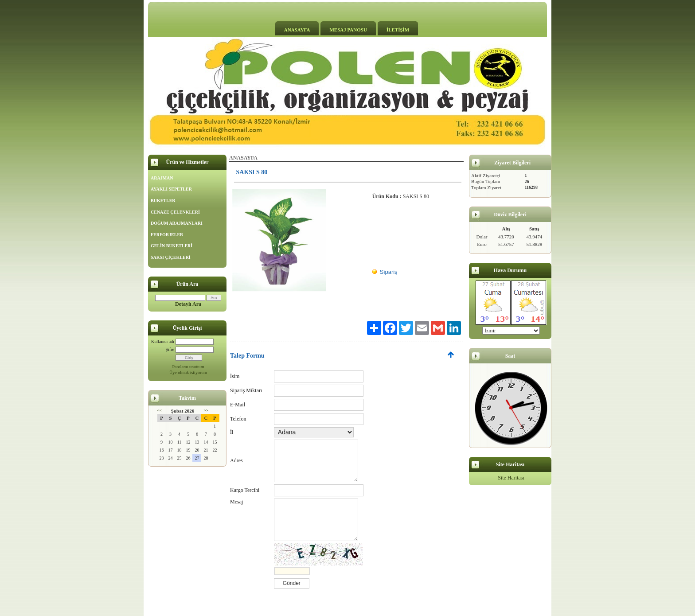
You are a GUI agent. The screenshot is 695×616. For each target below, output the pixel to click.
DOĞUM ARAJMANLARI (177, 223)
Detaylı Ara (188, 304)
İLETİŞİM (398, 30)
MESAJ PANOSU (348, 30)
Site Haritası (511, 478)
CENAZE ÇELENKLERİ (175, 212)
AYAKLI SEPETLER (171, 189)
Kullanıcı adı (163, 341)
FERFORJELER (167, 235)
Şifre (170, 349)
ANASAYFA (297, 30)
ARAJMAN (162, 178)
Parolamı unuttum (188, 367)
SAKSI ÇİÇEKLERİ (171, 257)
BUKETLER (163, 201)
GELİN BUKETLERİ (172, 246)
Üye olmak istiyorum (188, 372)
